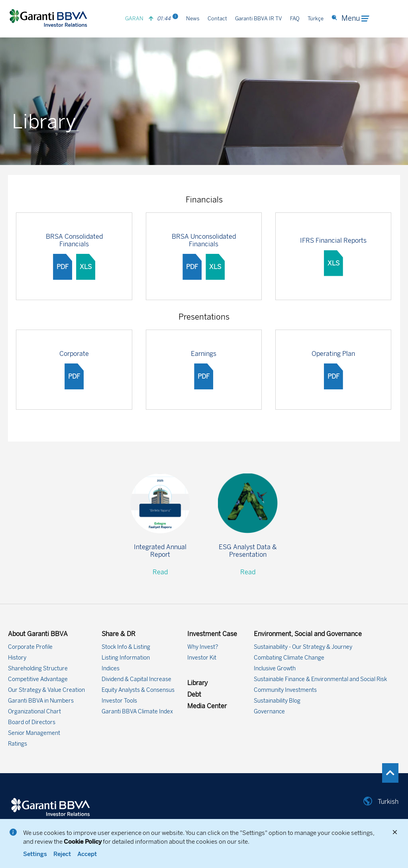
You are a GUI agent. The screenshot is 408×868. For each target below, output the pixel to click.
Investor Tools (119, 701)
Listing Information (126, 658)
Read (160, 572)
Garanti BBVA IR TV (259, 19)
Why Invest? (203, 647)
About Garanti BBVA (38, 634)
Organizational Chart (34, 712)
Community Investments (285, 690)
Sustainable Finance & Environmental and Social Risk (320, 679)
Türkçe (316, 19)
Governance (269, 712)
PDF (63, 267)
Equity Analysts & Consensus (138, 690)
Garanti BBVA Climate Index (137, 712)
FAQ (295, 19)
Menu (355, 18)
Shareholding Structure (38, 669)
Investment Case (212, 634)
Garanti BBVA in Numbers (41, 701)
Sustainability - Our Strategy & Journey (303, 647)
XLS (86, 267)
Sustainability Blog (277, 701)
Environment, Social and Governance (308, 634)
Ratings (18, 744)
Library (197, 683)
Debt (194, 694)
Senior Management (34, 733)
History (17, 658)
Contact (217, 19)
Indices (111, 669)
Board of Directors (32, 722)
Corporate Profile (30, 647)
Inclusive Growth (275, 669)
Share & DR (119, 634)
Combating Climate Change (289, 658)
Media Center (207, 706)
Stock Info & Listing (126, 647)
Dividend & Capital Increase (136, 679)
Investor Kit (202, 658)
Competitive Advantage (38, 679)
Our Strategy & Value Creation (46, 690)
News (193, 19)
